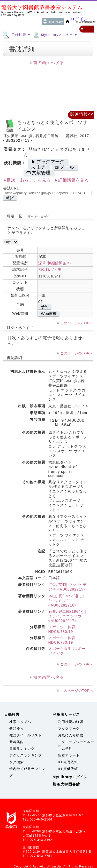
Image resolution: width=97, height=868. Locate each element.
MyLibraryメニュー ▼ (55, 35)
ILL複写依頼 (68, 762)
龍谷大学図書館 (66, 784)
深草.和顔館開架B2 (55, 263)
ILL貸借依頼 (68, 769)
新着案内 (17, 742)
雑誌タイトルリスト (26, 735)
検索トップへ (20, 722)
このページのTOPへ (77, 323)
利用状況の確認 (71, 722)
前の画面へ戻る (48, 63)
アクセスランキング (26, 755)
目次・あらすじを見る (29, 180)
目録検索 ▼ (16, 35)
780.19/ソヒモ (50, 269)
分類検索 (17, 728)
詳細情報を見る (74, 180)
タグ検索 (17, 762)
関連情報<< (82, 114)
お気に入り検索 (71, 735)
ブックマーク (69, 728)
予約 (45, 307)
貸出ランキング (22, 749)
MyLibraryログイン (70, 777)
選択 (10, 198)
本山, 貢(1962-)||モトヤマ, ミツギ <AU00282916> (67, 601)
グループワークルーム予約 (78, 745)
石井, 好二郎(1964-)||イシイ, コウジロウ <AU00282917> (67, 616)
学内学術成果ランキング (27, 772)
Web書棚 (49, 313)
